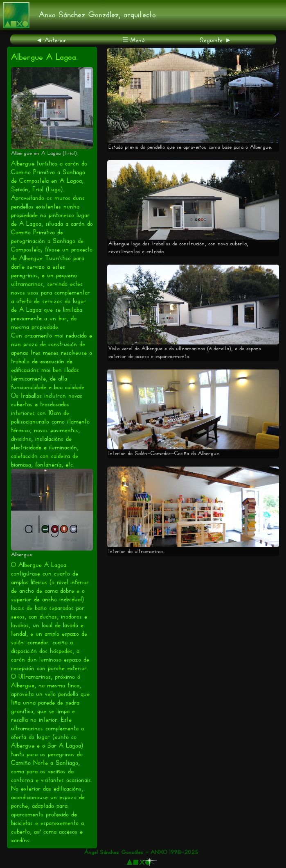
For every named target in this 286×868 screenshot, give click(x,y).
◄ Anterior (51, 40)
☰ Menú (134, 40)
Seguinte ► (216, 40)
